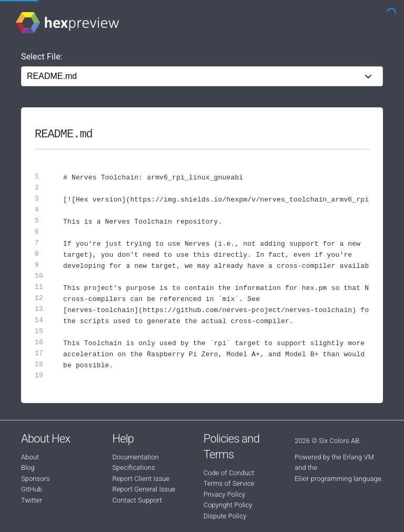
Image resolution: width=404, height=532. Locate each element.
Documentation (135, 457)
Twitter (32, 500)
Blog (28, 468)
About (30, 457)
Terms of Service (229, 483)
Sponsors (36, 479)
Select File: (42, 57)
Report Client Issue (141, 479)
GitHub (32, 489)
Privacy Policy (224, 494)
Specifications (133, 468)
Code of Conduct (229, 473)
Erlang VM (358, 457)
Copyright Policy (228, 505)
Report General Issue (144, 489)
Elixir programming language (338, 479)
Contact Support (137, 500)
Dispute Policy (225, 516)
